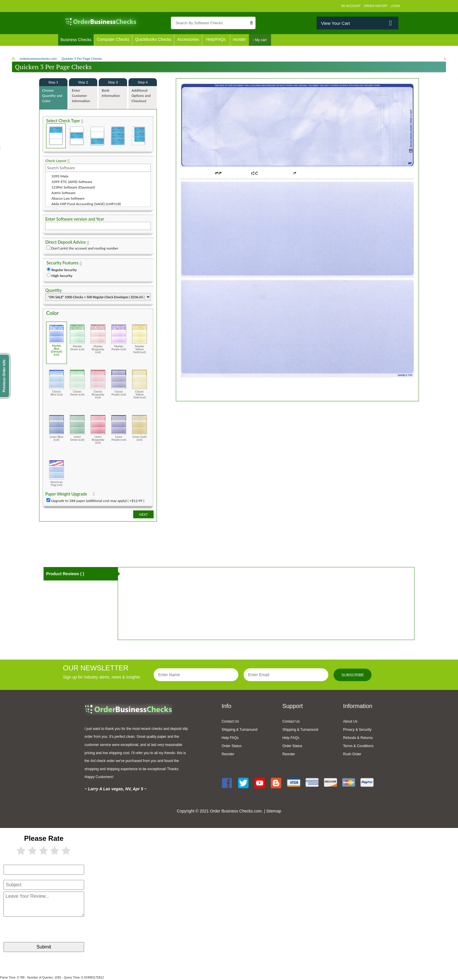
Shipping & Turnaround (240, 730)
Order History (376, 6)
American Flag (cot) (57, 473)
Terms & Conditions (358, 746)
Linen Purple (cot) (119, 428)
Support (293, 706)
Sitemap (274, 811)
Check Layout (56, 161)
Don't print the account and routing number (85, 248)
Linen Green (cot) (77, 428)
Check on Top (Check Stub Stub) (56, 136)
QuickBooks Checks (154, 40)
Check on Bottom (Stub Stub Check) (97, 136)
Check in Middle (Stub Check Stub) (76, 136)
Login (395, 6)
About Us (350, 721)
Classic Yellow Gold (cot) (139, 384)
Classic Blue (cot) (57, 383)
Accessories (190, 40)
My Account (351, 6)
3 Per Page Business (118, 136)
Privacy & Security (357, 730)
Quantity (53, 290)
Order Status (232, 746)
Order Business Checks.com (236, 811)
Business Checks (76, 40)
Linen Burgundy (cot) (98, 429)
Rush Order (352, 754)
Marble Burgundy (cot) (98, 339)
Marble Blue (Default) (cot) (57, 340)
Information (358, 706)
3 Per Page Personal (138, 136)
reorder (242, 40)
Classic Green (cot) (77, 383)
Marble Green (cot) (77, 338)
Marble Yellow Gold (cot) (139, 339)
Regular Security (64, 270)
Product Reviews (65, 574)
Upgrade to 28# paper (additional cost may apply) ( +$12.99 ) (98, 501)
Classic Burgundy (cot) (98, 384)
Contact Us (230, 721)
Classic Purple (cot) (119, 383)
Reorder (228, 754)
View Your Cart (335, 23)
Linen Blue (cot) (57, 428)
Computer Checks (114, 40)
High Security (62, 276)
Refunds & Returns (358, 738)
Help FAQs (230, 738)
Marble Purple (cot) (119, 338)
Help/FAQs (218, 40)
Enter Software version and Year (75, 219)
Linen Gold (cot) (139, 428)
